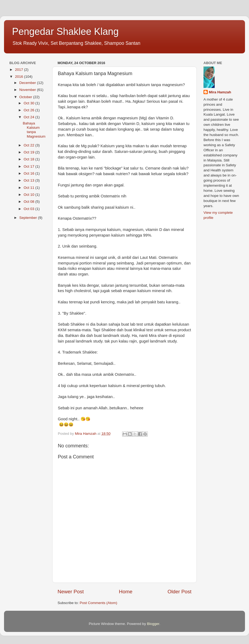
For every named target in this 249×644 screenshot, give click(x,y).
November (28, 90)
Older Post (180, 592)
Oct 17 (29, 166)
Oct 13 (29, 180)
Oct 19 (29, 152)
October (26, 97)
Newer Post (71, 592)
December (28, 83)
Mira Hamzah (220, 92)
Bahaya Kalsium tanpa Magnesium (34, 130)
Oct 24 (29, 117)
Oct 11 (29, 188)
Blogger (153, 624)
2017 (20, 70)
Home (126, 592)
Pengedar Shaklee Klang (65, 32)
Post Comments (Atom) (99, 603)
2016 (20, 77)
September (29, 218)
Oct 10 (29, 195)
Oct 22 (29, 145)
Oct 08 (29, 202)
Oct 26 (29, 110)
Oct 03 (29, 209)
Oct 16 (29, 173)
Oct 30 (29, 103)
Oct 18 (29, 159)
